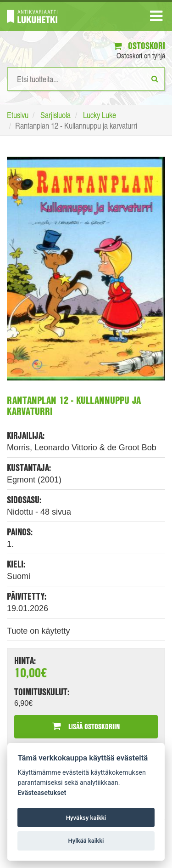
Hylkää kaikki (86, 841)
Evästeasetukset (42, 793)
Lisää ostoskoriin (86, 726)
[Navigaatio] (156, 18)
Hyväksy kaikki (86, 818)
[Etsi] (155, 79)
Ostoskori (139, 46)
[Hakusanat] (86, 79)
